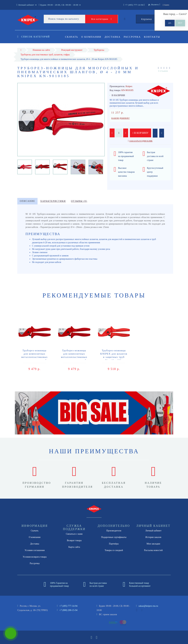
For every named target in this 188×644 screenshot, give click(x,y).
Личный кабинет (153, 531)
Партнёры (114, 544)
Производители (114, 531)
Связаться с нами (74, 534)
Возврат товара (74, 540)
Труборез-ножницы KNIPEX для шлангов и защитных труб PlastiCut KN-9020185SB (114, 357)
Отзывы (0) (79, 201)
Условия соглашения (35, 550)
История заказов (153, 537)
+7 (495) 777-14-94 (68, 606)
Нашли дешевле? (121, 118)
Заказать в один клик (141, 141)
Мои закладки (153, 544)
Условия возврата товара (35, 557)
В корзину (141, 133)
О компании (92, 37)
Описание (27, 201)
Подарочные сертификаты (114, 537)
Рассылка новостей (153, 550)
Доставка (114, 37)
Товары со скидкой (114, 550)
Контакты (154, 37)
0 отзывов (163, 71)
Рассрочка (134, 37)
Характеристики (53, 201)
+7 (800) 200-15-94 (68, 610)
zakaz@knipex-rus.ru (148, 606)
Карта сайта (74, 547)
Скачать (72, 37)
